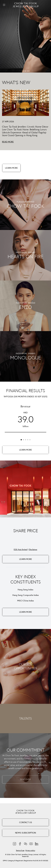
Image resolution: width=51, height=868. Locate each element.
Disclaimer (33, 549)
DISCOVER (26, 779)
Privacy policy (30, 850)
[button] (22, 71)
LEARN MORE (11, 168)
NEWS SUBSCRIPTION (26, 833)
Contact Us (26, 822)
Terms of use (20, 850)
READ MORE (8, 142)
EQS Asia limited (21, 549)
